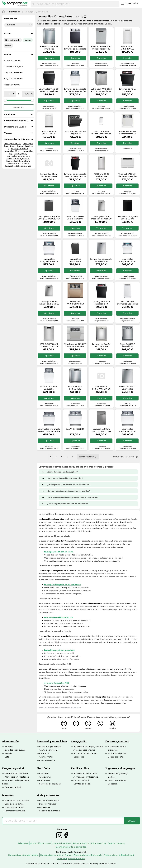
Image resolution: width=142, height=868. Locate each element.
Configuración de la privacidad (71, 847)
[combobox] (77, 4)
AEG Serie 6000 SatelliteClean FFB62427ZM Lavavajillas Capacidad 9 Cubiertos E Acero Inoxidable (101, 175)
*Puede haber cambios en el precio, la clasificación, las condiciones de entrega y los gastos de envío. (71, 864)
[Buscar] (33, 4)
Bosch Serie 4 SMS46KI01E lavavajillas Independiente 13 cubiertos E (75, 388)
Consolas (112, 784)
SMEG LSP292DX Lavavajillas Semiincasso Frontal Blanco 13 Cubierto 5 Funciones (127, 388)
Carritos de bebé (82, 784)
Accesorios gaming (117, 773)
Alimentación (10, 741)
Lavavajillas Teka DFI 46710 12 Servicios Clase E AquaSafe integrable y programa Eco (49, 90)
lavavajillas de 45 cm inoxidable (59, 650)
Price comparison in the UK (71, 859)
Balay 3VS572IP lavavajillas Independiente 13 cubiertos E (127, 345)
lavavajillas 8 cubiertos (18, 163)
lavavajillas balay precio (18, 156)
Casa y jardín (79, 741)
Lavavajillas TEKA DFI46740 (127, 90)
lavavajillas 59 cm (13, 151)
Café (7, 757)
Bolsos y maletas (47, 804)
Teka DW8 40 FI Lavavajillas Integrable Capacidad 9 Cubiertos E (75, 48)
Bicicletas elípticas (117, 753)
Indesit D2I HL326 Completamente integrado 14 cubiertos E (127, 133)
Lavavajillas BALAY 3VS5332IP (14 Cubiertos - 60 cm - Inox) (101, 345)
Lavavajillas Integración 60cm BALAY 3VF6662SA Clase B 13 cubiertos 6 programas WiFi (49, 260)
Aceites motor (46, 757)
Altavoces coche (47, 760)
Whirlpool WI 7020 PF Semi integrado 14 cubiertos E (75, 345)
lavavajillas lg (21, 153)
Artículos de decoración (85, 753)
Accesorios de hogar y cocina (88, 746)
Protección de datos (40, 843)
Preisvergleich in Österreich (88, 855)
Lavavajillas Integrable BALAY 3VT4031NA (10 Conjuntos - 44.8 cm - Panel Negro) (75, 90)
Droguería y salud (13, 768)
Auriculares (45, 780)
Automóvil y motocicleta (52, 741)
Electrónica (15, 12)
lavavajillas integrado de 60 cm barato (62, 585)
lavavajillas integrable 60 (18, 158)
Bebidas (9, 746)
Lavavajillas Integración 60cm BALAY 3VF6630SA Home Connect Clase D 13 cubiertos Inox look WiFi (127, 260)
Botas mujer (45, 807)
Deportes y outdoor (117, 741)
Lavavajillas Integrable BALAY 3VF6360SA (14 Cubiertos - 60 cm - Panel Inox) (49, 430)
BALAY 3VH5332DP (75, 429)
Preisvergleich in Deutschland (119, 855)
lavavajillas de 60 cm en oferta (59, 552)
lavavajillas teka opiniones (18, 166)
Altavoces (44, 773)
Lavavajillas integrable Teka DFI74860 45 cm (75, 175)
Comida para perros (15, 807)
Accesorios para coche (50, 746)
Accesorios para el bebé (85, 773)
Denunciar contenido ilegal (126, 457)
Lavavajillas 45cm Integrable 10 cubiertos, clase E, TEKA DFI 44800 (101, 303)
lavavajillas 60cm (20, 149)
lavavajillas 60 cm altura (18, 161)
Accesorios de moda (49, 800)
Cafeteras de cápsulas (50, 784)
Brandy (8, 753)
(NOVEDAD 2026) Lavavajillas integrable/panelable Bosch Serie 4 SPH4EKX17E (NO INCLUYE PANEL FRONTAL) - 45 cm (49, 388)
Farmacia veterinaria (15, 811)
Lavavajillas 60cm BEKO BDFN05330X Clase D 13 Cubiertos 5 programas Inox (101, 430)
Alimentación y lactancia (17, 777)
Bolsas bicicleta (116, 757)
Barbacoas (79, 757)
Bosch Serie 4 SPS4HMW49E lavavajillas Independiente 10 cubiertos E (49, 133)
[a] (27, 94)
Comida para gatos (14, 804)
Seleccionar (19, 107)
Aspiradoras (45, 777)
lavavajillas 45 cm (13, 144)
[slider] (5, 100)
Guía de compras (116, 843)
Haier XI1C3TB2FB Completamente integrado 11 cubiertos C (75, 218)
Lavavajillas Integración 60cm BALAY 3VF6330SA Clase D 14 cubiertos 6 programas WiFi (127, 430)
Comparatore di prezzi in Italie (23, 855)
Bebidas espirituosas (15, 750)
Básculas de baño (13, 787)
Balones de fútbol (117, 746)
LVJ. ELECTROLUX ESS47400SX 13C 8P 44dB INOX (49, 345)
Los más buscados (62, 843)
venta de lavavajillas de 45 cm (59, 617)
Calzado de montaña (49, 811)
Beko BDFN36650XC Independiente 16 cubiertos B (101, 48)
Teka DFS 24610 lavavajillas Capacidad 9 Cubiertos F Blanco (127, 303)
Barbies (112, 777)
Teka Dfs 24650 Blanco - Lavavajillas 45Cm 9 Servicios (101, 133)
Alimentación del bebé (16, 773)
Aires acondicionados (84, 750)
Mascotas (8, 795)
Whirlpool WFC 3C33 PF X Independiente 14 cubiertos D (101, 90)
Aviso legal (23, 843)
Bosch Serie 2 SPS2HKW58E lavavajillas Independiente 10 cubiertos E (127, 48)
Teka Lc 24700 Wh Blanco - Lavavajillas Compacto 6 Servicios (127, 175)
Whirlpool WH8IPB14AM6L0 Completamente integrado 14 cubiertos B (75, 303)
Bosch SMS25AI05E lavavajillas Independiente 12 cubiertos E (49, 48)
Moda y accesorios (48, 795)
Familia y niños (80, 768)
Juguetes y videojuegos (120, 768)
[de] (9, 94)
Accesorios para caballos (17, 800)
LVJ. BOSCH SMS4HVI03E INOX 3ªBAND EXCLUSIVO (101, 388)
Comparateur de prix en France (56, 855)
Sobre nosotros (98, 843)
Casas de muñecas (117, 780)
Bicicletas (113, 750)
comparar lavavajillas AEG (57, 683)
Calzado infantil (81, 780)
